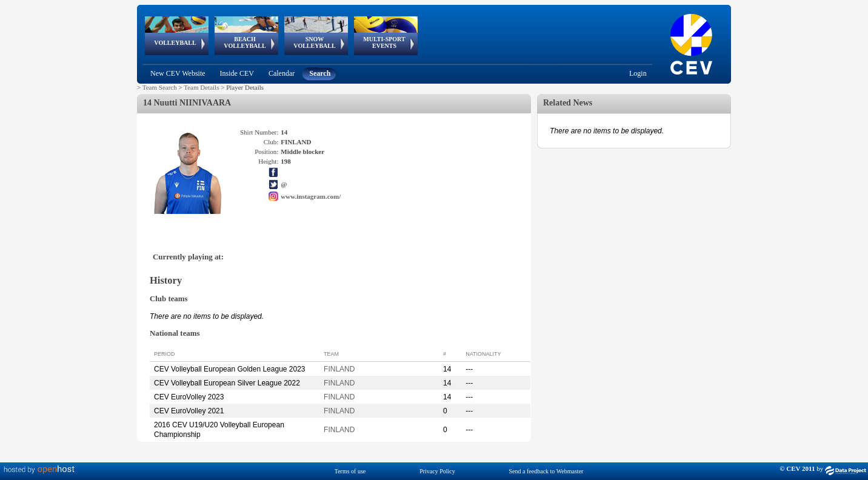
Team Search (160, 87)
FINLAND (339, 369)
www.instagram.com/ (311, 196)
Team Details (201, 87)
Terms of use (350, 471)
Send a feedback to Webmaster (546, 471)
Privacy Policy (437, 471)
